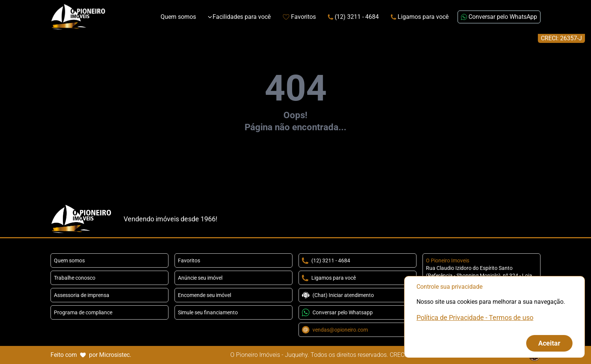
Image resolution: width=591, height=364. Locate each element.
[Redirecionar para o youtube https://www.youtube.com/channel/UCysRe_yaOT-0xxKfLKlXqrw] (537, 219)
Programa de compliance (83, 312)
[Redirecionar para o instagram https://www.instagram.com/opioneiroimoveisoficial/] (513, 219)
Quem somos (69, 260)
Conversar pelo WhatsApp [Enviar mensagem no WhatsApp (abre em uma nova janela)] (499, 17)
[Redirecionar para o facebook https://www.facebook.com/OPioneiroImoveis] (501, 219)
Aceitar (549, 343)
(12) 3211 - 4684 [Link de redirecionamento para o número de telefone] (353, 17)
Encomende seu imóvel (204, 295)
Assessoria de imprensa (82, 295)
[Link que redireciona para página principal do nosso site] (78, 17)
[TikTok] (525, 219)
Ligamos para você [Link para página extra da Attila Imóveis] (420, 17)
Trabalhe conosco (75, 278)
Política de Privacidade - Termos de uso (475, 318)
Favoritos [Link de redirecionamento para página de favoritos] (299, 17)
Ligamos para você (329, 278)
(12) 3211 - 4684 (326, 261)
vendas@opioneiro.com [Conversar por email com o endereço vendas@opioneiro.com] (335, 330)
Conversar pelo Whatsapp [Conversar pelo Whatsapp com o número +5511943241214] (337, 312)
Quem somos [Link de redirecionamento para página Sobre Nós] (178, 17)
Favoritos (189, 260)
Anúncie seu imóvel (200, 278)
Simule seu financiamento (208, 312)
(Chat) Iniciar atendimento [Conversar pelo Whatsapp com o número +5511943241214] (338, 295)
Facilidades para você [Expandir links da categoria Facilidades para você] (239, 17)
